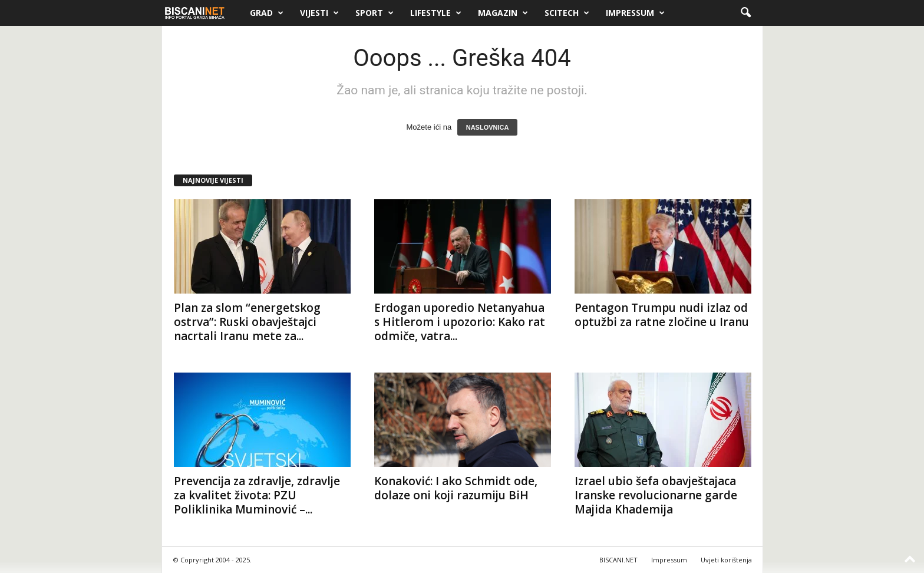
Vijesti (319, 13)
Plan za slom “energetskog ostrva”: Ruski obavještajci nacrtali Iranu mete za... (247, 322)
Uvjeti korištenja (726, 560)
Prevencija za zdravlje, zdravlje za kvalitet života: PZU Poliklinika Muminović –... (257, 495)
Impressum (635, 13)
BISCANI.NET (618, 560)
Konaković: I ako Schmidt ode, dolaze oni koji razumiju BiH (456, 488)
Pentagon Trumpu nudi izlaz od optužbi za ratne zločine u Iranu (662, 315)
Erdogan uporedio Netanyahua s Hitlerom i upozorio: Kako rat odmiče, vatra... (460, 322)
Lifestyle (436, 13)
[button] (745, 13)
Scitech (567, 13)
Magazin (503, 13)
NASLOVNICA (488, 127)
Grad (267, 13)
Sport (374, 13)
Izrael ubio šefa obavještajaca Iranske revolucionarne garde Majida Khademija (656, 495)
